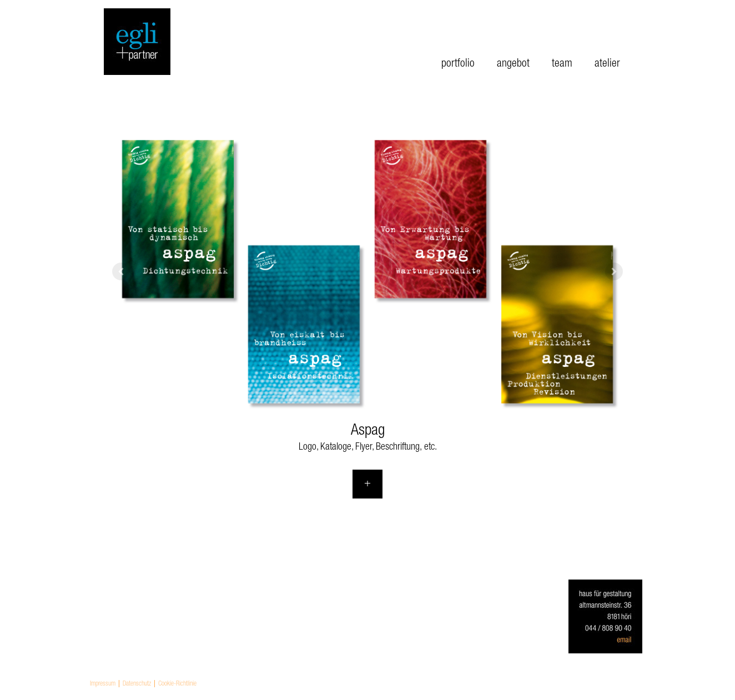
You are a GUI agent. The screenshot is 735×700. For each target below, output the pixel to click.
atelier (607, 64)
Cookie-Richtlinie (177, 684)
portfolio (458, 64)
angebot (513, 64)
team (562, 64)
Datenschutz (137, 684)
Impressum (103, 684)
